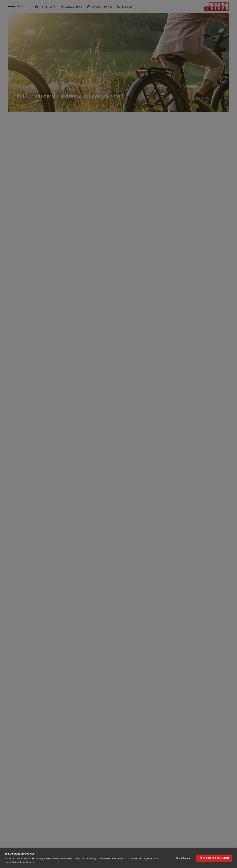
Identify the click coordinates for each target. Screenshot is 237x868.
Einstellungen (183, 858)
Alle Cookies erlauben (214, 858)
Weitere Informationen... (24, 862)
